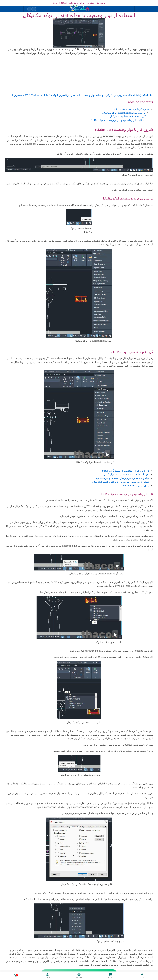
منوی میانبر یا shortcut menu (135, 486)
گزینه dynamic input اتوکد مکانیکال (128, 116)
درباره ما (101, 3)
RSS (55, 3)
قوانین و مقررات (77, 3)
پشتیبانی (91, 3)
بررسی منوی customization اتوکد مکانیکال (124, 113)
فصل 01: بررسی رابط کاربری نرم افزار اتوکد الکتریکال (121, 482)
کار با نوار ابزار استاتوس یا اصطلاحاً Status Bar (126, 471)
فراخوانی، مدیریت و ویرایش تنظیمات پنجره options (123, 478)
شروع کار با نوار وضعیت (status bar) (131, 109)
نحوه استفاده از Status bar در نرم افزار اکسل (126, 474)
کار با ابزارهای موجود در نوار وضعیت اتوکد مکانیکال (115, 120)
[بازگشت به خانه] (79, 9)
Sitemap (63, 3)
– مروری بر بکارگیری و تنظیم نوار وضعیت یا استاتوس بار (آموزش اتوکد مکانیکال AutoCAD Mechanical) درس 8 (82, 95)
